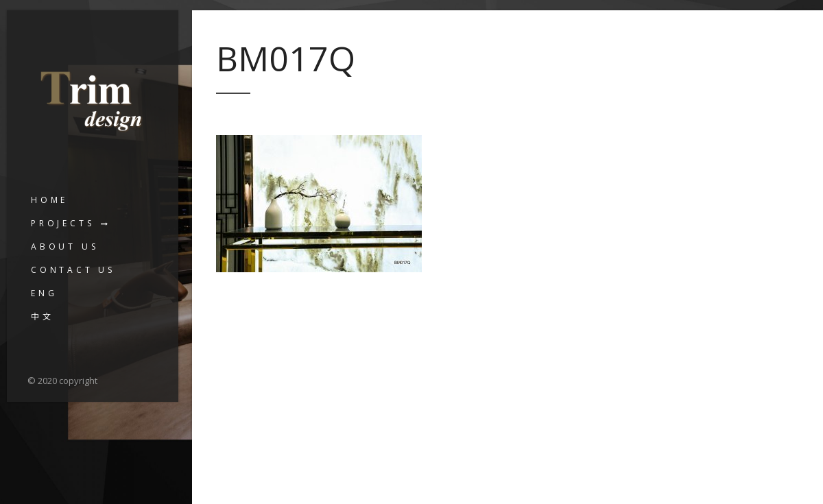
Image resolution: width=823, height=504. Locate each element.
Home (49, 200)
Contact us (73, 270)
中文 (43, 316)
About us (64, 247)
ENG (44, 293)
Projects (62, 223)
